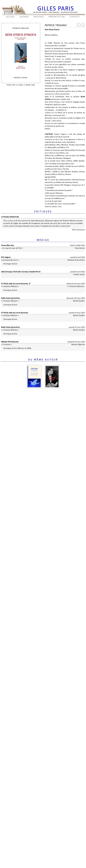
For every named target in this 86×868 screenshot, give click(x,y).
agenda (24, 17)
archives (39, 17)
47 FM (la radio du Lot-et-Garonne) (14, 284)
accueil (11, 17)
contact (75, 17)
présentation (57, 17)
